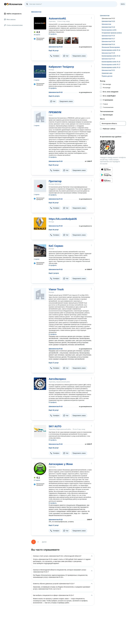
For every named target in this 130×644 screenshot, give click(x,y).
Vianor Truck (56, 289)
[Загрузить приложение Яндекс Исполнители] (113, 147)
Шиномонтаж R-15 (108, 36)
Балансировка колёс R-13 (111, 67)
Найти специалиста (13, 14)
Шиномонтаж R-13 (108, 59)
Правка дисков (107, 76)
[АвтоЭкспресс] (40, 384)
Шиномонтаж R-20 (108, 21)
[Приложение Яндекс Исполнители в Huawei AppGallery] (106, 180)
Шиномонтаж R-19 (108, 53)
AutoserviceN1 (57, 18)
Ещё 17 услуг (54, 363)
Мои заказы (10, 19)
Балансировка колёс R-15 (111, 62)
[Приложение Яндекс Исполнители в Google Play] (106, 175)
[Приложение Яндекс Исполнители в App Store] (106, 169)
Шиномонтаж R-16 (108, 27)
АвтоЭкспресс (57, 379)
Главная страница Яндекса (5, 4)
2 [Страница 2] (38, 542)
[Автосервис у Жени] (40, 469)
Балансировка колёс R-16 (111, 56)
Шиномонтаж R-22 (56, 47)
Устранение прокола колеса (112, 33)
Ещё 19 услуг (54, 165)
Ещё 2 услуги (54, 273)
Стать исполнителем (13, 25)
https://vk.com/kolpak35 (63, 219)
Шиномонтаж (105, 15)
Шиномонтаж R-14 (108, 44)
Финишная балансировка (111, 47)
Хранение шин (107, 73)
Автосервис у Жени (61, 464)
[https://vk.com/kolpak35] (40, 224)
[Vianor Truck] (40, 294)
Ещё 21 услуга (54, 96)
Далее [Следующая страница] (44, 542)
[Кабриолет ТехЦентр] (40, 72)
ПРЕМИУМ (55, 112)
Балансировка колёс (109, 30)
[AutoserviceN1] (40, 23)
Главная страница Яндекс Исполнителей (13, 4)
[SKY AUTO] (40, 431)
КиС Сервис (56, 246)
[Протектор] (40, 186)
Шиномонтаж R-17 (108, 39)
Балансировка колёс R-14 (111, 50)
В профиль (53, 34)
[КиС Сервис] (40, 251)
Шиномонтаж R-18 (108, 41)
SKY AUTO (55, 426)
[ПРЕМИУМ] (40, 117)
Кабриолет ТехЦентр (61, 67)
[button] (55, 56)
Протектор (55, 181)
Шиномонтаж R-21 (108, 70)
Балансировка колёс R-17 (111, 64)
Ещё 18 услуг (54, 50)
